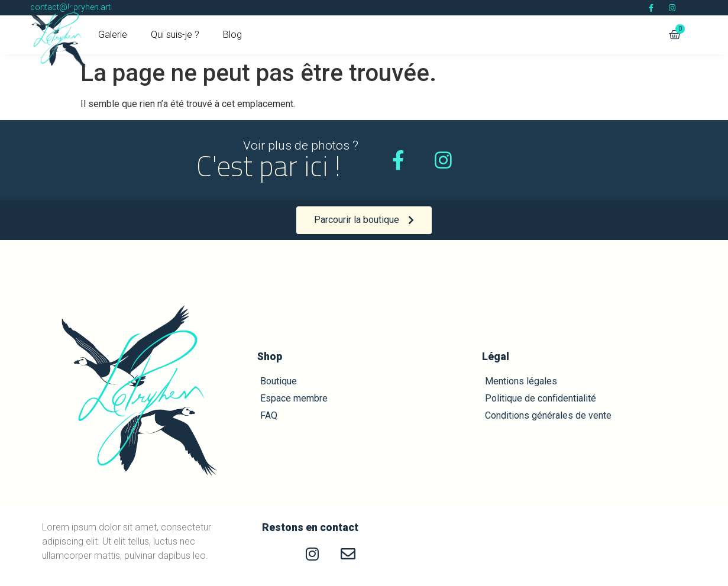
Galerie (113, 35)
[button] (364, 220)
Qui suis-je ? (175, 35)
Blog (232, 35)
